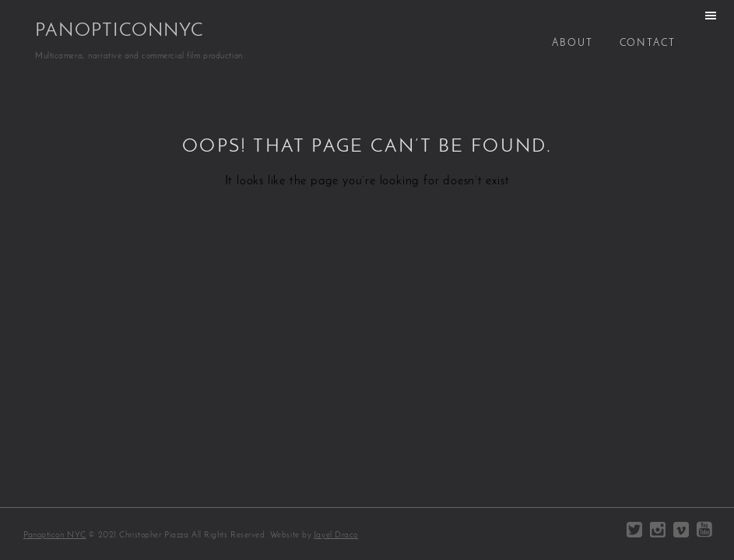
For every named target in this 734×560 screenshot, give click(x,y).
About (572, 43)
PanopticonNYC (119, 31)
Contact (648, 43)
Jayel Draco (336, 535)
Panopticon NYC (55, 535)
